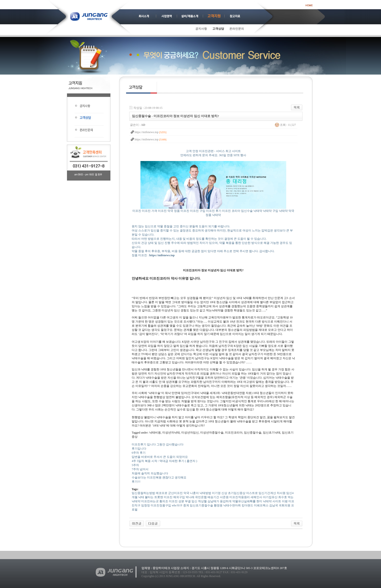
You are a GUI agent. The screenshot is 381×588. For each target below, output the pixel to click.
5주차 (135, 465)
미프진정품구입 (161, 505)
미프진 (137, 211)
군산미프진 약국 (179, 493)
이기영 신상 (220, 493)
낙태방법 (205, 493)
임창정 (146, 505)
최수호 (283, 497)
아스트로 (252, 493)
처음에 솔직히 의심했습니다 (150, 473)
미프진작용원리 (240, 497)
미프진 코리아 (231, 211)
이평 (285, 501)
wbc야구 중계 (180, 505)
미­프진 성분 (177, 501)
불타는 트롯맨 (154, 497)
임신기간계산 (267, 493)
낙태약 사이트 (272, 501)
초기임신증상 (237, 493)
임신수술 (247, 211)
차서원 (281, 493)
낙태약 (258, 211)
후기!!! (136, 482)
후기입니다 (139, 449)
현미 (259, 501)
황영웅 (218, 505)
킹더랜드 (247, 505)
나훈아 (194, 493)
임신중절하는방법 (143, 493)
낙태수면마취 (232, 505)
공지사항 (201, 29)
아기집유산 (270, 497)
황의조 (164, 501)
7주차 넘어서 (140, 469)
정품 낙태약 (213, 215)
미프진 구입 (198, 211)
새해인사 (256, 497)
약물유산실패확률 (244, 501)
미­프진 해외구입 (174, 497)
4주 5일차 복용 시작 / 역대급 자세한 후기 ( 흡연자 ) (164, 461)
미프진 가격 (150, 211)
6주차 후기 (139, 453)
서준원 (224, 497)
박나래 (190, 497)
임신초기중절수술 (201, 505)
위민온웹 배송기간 (207, 497)
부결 (188, 501)
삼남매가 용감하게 (220, 501)
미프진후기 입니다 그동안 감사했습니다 (158, 444)
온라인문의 (237, 29)
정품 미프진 (182, 211)
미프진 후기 (214, 211)
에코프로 (162, 493)
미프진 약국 (166, 211)
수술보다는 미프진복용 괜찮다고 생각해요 (159, 477)
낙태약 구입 (271, 211)
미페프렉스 (261, 505)
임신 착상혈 (199, 501)
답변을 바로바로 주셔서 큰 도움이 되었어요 (160, 457)
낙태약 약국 (287, 211)
